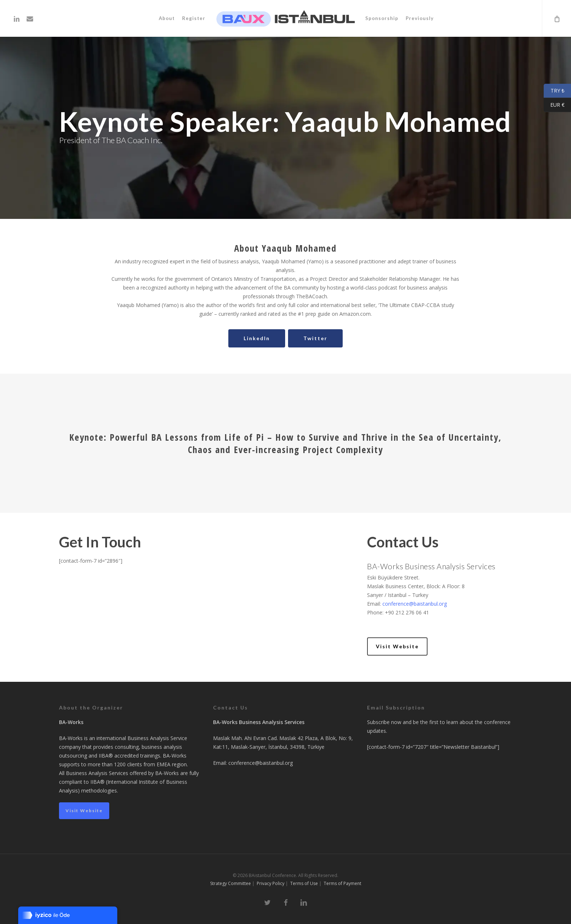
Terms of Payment (342, 883)
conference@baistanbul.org (415, 604)
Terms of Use (304, 883)
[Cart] (556, 18)
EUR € (554, 105)
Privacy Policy (271, 883)
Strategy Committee (231, 883)
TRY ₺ (554, 91)
